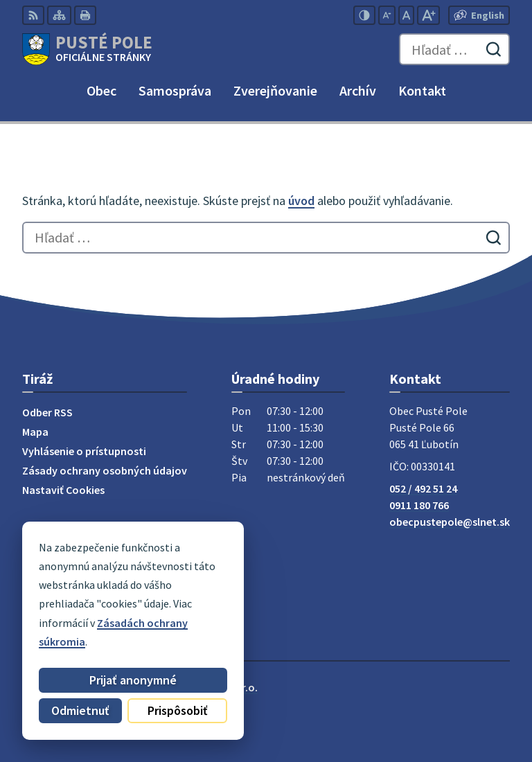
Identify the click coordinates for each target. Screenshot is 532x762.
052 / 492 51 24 (423, 488)
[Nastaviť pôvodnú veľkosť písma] (406, 15)
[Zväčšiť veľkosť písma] (428, 15)
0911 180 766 (419, 505)
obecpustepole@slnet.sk (450, 522)
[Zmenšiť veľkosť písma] (387, 15)
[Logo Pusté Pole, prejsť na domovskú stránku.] (87, 49)
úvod (301, 201)
